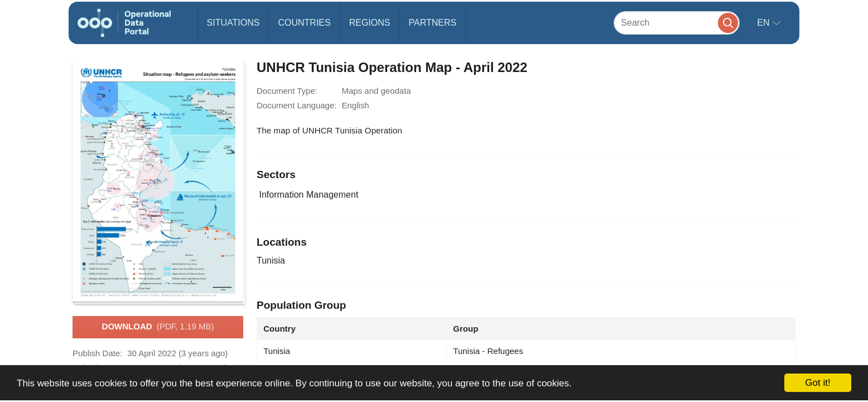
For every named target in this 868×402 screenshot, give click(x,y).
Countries (304, 23)
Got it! (818, 383)
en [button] (765, 23)
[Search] (677, 23)
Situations (233, 23)
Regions (370, 23)
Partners (432, 23)
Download (158, 327)
